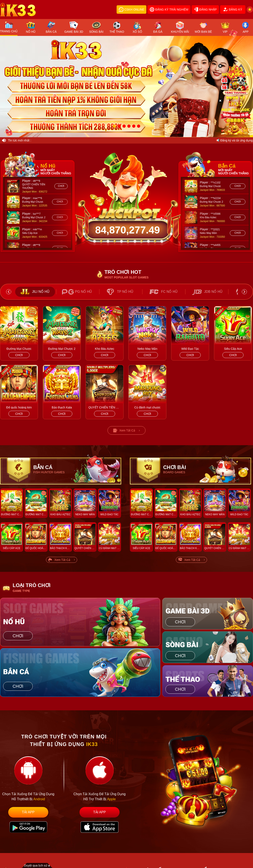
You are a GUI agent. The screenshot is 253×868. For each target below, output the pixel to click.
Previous (9, 292)
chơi (61, 186)
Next (244, 292)
